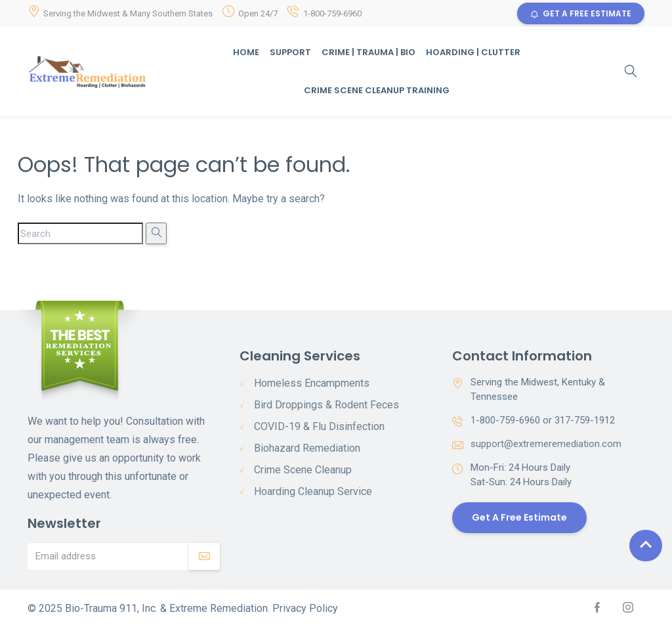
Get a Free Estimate (519, 517)
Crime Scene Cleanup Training (377, 90)
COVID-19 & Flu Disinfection (319, 426)
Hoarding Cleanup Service (313, 491)
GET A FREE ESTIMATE (581, 13)
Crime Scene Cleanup (303, 470)
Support (290, 52)
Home (246, 52)
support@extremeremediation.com (546, 444)
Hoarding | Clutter (473, 52)
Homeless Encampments (312, 383)
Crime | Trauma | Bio (368, 52)
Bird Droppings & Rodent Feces (326, 405)
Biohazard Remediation (307, 448)
